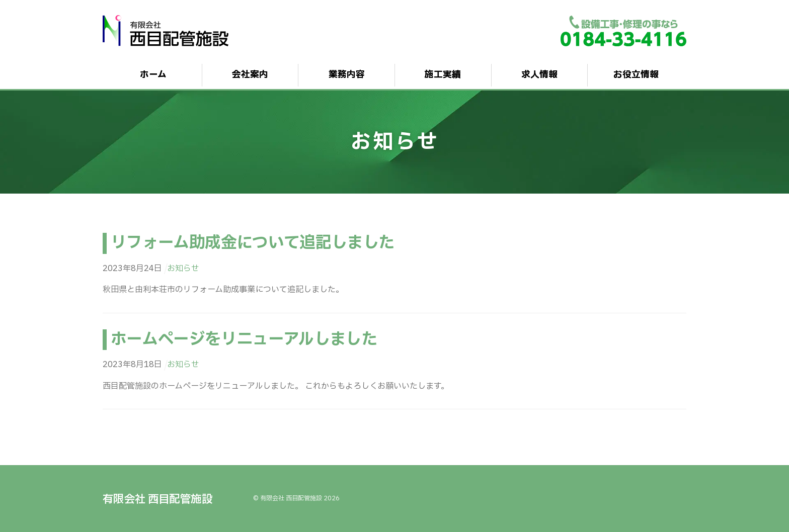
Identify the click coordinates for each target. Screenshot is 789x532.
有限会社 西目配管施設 (291, 498)
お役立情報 (636, 75)
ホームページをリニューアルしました (244, 339)
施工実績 (443, 75)
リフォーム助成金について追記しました (252, 243)
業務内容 (347, 75)
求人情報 (539, 75)
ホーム (153, 75)
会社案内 (250, 75)
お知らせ (183, 269)
